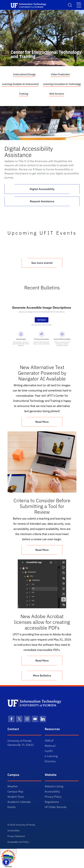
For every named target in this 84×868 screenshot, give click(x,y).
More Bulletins (42, 675)
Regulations (52, 802)
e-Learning (51, 756)
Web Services (57, 94)
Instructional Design (24, 74)
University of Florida (25, 825)
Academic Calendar (19, 802)
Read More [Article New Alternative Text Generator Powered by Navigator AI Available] (42, 422)
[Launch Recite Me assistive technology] (6, 862)
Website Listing (54, 786)
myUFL (49, 751)
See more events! (42, 263)
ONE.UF (49, 741)
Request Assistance (42, 201)
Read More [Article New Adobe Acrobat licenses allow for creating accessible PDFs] (42, 660)
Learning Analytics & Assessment (20, 84)
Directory (50, 761)
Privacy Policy (53, 797)
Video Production (60, 74)
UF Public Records (56, 807)
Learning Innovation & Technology (62, 84)
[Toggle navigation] (79, 5)
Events (12, 807)
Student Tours (16, 797)
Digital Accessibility (42, 189)
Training (23, 94)
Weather (13, 786)
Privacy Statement (16, 836)
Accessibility (52, 791)
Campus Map (15, 791)
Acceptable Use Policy (18, 842)
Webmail (50, 746)
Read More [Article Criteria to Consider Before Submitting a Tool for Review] (42, 550)
